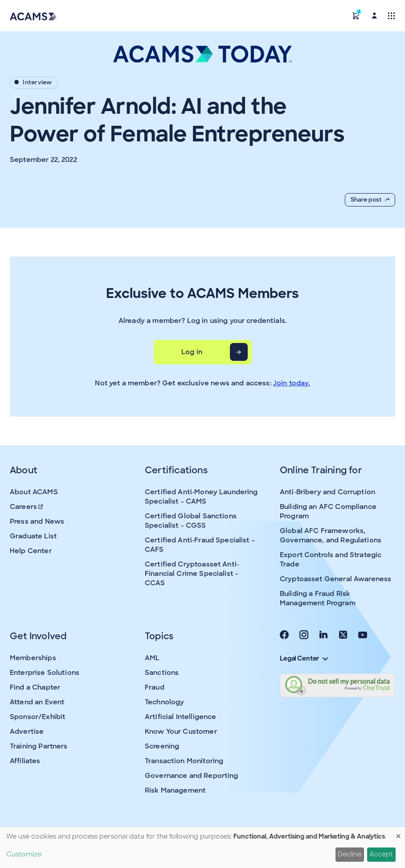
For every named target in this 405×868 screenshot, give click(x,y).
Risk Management (175, 790)
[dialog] (202, 848)
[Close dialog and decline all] (398, 833)
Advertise (27, 732)
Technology (165, 702)
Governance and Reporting (192, 776)
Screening (162, 746)
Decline (350, 854)
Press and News (37, 521)
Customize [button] (24, 854)
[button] (356, 15)
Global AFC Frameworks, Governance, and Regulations (331, 535)
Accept (381, 854)
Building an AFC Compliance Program (328, 511)
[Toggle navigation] (391, 15)
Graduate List (33, 536)
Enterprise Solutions (45, 673)
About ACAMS (34, 492)
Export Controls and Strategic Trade (331, 560)
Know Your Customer (181, 732)
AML (152, 658)
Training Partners (39, 746)
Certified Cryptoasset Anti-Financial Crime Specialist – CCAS (192, 574)
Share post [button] (370, 200)
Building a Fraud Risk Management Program (318, 598)
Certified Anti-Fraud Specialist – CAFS (200, 545)
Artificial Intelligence (180, 717)
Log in (192, 352)
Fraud (155, 687)
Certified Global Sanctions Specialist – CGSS (191, 521)
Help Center (31, 551)
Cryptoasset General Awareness (335, 579)
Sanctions (162, 673)
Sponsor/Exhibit (37, 717)
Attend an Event (37, 702)
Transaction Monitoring (184, 761)
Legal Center (304, 658)
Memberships (33, 658)
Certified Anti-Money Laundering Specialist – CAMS (201, 497)
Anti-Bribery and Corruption (327, 492)
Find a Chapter (35, 687)
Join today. (292, 383)
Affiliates (25, 761)
